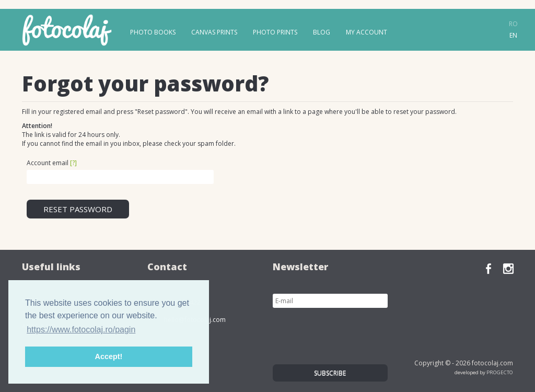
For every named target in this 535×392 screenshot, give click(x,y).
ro (513, 24)
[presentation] (352, 333)
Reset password (78, 209)
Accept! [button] (109, 356)
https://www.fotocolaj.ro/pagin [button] (81, 330)
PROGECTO (500, 372)
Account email (52, 163)
